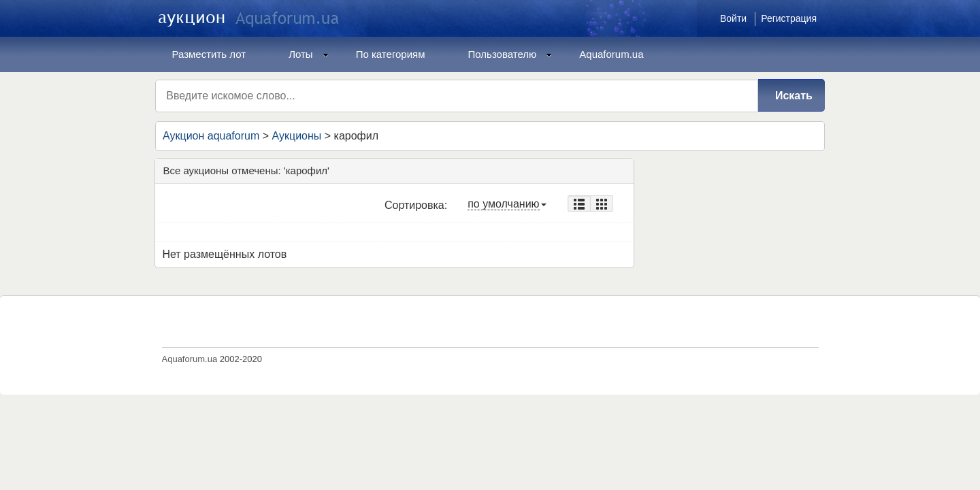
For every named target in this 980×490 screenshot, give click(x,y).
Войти (733, 18)
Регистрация (789, 18)
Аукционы (296, 136)
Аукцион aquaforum (211, 136)
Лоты (309, 54)
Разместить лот (209, 54)
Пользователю (510, 54)
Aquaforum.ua (611, 54)
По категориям (391, 54)
